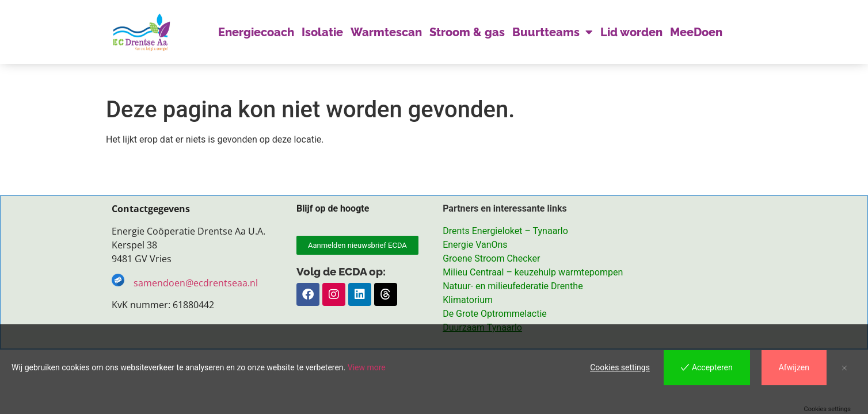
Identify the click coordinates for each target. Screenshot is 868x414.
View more (367, 367)
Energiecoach (256, 32)
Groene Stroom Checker (491, 259)
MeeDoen (696, 32)
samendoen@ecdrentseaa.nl (197, 283)
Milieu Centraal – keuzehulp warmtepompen (533, 273)
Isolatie (322, 32)
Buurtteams (553, 32)
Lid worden (631, 32)
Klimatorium (468, 300)
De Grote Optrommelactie (495, 314)
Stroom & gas (467, 32)
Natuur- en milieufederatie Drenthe (513, 287)
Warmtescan (386, 32)
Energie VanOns (475, 245)
